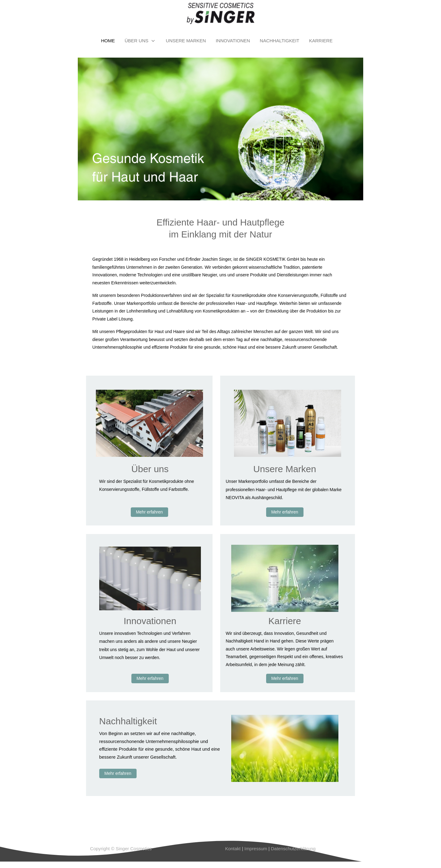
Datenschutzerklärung (293, 849)
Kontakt (233, 849)
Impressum (255, 849)
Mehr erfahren (149, 512)
